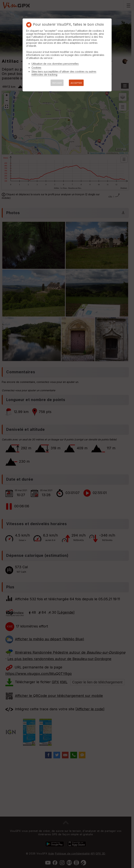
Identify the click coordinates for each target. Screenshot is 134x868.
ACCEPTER (76, 83)
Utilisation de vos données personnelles (55, 64)
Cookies (36, 68)
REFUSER (57, 83)
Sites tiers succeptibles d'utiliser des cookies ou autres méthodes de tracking (64, 73)
